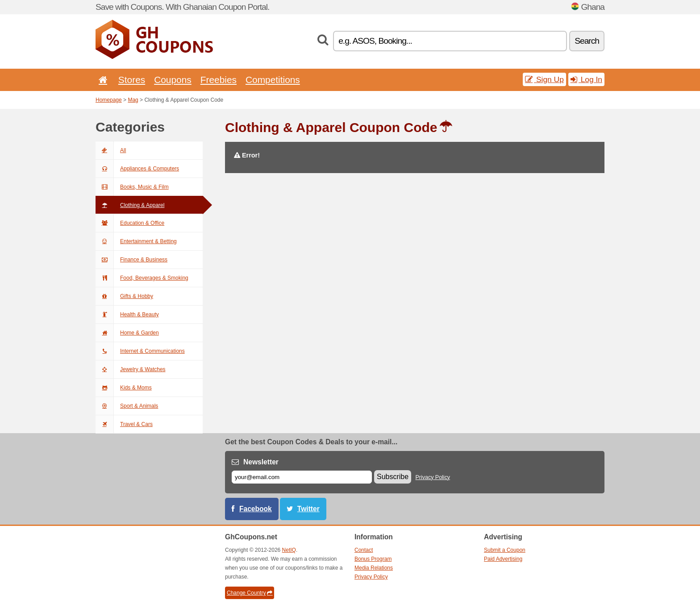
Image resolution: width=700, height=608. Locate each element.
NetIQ (289, 550)
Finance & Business (131, 260)
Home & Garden (127, 333)
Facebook (256, 509)
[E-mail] (302, 477)
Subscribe (393, 477)
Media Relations (374, 568)
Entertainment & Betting (136, 241)
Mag (133, 100)
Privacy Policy (433, 477)
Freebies (219, 80)
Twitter (308, 509)
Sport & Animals (127, 406)
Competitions (273, 80)
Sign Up (544, 79)
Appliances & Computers (137, 169)
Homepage (109, 100)
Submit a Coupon (505, 550)
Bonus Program (373, 559)
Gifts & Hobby (124, 296)
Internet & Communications (140, 351)
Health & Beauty (127, 314)
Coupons (173, 80)
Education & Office (130, 223)
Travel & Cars (124, 424)
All (111, 150)
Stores (132, 80)
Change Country (250, 593)
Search (587, 41)
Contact (364, 550)
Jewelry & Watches (131, 369)
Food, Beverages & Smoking (142, 278)
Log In (586, 79)
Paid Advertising (503, 559)
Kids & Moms (124, 388)
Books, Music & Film (132, 187)
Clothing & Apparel (130, 205)
